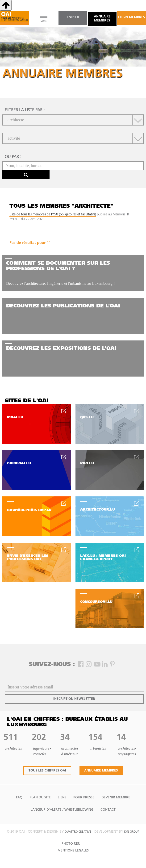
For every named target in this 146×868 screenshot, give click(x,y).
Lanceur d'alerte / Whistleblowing (62, 810)
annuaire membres (102, 19)
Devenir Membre (116, 798)
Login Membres (132, 17)
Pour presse (84, 798)
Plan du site (40, 798)
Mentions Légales (73, 851)
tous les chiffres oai (47, 771)
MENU (44, 22)
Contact (108, 810)
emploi (73, 17)
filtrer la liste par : (25, 110)
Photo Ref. (71, 844)
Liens (62, 798)
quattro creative (78, 832)
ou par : (13, 157)
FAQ (19, 798)
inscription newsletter (74, 699)
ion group (132, 832)
